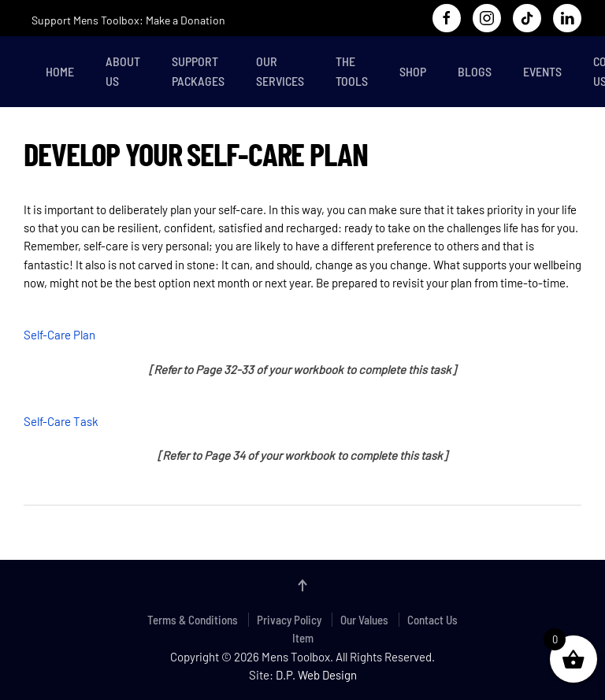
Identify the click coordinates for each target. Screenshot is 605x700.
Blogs (475, 71)
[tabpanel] (302, 333)
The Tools (352, 71)
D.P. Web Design (316, 675)
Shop (413, 71)
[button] (302, 585)
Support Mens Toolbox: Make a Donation (128, 20)
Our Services (280, 71)
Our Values (364, 620)
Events (542, 71)
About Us (123, 71)
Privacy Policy (289, 620)
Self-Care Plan (59, 335)
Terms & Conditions (193, 620)
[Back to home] (27, 72)
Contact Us (432, 620)
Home (60, 71)
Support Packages (198, 71)
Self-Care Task (61, 421)
